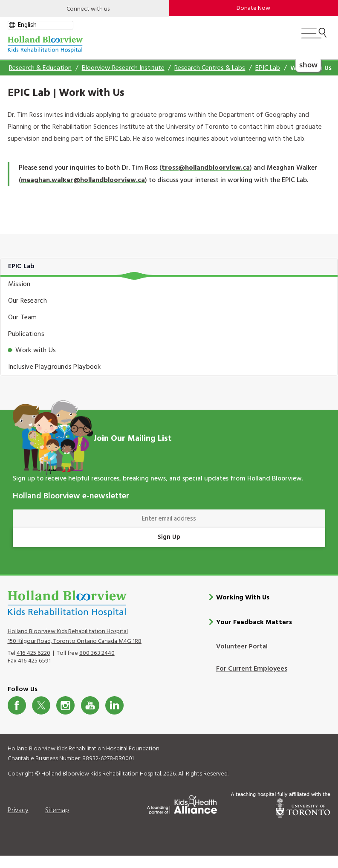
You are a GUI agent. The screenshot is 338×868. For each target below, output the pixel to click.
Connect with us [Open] (88, 9)
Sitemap (57, 810)
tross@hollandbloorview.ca (206, 168)
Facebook (17, 705)
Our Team (23, 318)
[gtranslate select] (40, 25)
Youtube (90, 705)
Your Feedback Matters (254, 622)
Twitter (41, 705)
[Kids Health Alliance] (182, 803)
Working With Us (243, 598)
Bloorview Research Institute (123, 68)
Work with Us (36, 350)
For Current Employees (252, 669)
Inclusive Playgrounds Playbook (55, 367)
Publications (26, 334)
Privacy (18, 810)
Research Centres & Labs (210, 68)
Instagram (65, 705)
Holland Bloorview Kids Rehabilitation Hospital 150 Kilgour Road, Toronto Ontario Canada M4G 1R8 (75, 637)
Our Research (27, 301)
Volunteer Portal (242, 647)
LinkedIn (114, 705)
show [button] (308, 65)
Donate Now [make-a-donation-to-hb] (253, 8)
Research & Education (40, 68)
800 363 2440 (97, 653)
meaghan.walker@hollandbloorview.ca (83, 180)
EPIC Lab (268, 68)
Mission (19, 284)
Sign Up (169, 537)
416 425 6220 (33, 653)
